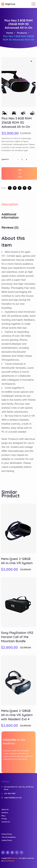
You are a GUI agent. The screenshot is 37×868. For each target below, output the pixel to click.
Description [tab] (10, 204)
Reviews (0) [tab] (10, 227)
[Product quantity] (22, 159)
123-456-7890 (10, 794)
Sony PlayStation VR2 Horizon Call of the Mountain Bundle (17, 637)
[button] (31, 61)
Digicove (15, 858)
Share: (4, 188)
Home (10, 33)
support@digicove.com (13, 798)
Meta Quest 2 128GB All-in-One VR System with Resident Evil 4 (17, 715)
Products (22, 33)
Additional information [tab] (10, 216)
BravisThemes (9, 861)
